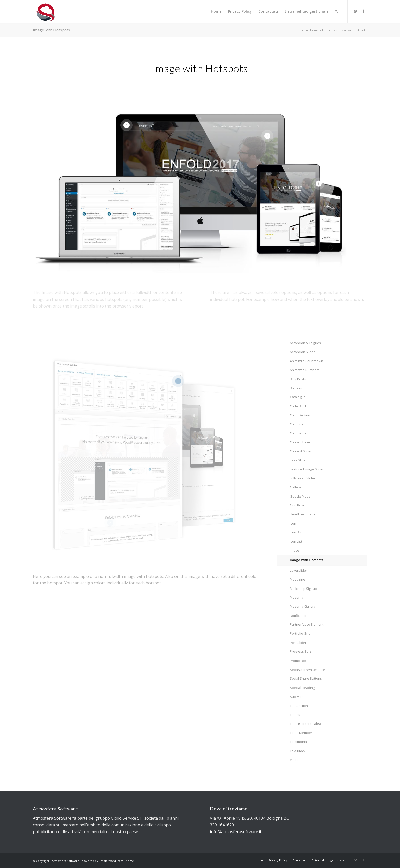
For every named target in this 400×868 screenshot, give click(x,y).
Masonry (297, 597)
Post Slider (298, 643)
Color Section (300, 415)
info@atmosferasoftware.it (236, 832)
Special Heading (302, 688)
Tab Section (299, 706)
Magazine (297, 579)
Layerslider (298, 570)
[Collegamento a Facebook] (363, 11)
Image (295, 550)
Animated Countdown (307, 361)
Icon (293, 523)
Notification (299, 616)
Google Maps (300, 496)
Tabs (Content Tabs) (305, 724)
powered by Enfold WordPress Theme (108, 861)
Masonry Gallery (303, 606)
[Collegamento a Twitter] (356, 11)
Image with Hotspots (51, 30)
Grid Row (297, 505)
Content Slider (301, 451)
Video (294, 760)
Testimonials (300, 742)
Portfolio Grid (300, 633)
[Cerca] (336, 11)
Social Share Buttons (306, 678)
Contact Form (300, 442)
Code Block (298, 406)
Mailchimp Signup (303, 589)
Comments (298, 433)
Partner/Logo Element (307, 624)
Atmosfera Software (65, 861)
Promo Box (298, 661)
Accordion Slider (302, 352)
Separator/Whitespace (308, 670)
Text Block (298, 751)
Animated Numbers (305, 370)
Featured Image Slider (307, 469)
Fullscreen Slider (303, 478)
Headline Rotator (303, 514)
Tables (295, 715)
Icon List (296, 541)
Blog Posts (298, 379)
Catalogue (298, 397)
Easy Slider (298, 460)
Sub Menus (299, 697)
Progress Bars (301, 651)
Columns (297, 424)
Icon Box (296, 532)
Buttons (296, 388)
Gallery (295, 487)
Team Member (301, 733)
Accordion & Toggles (305, 343)
